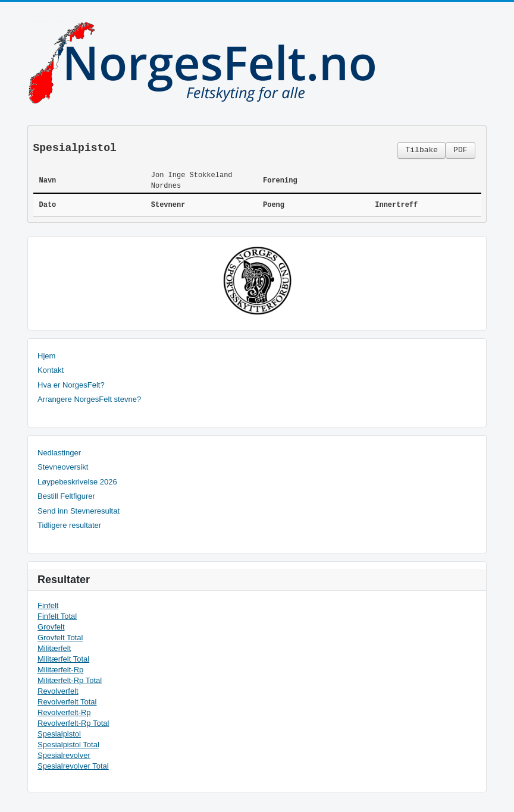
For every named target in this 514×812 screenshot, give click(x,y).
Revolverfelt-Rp (64, 712)
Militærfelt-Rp (60, 670)
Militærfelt (54, 648)
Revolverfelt (58, 691)
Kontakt (51, 370)
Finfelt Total (57, 616)
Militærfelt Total (63, 659)
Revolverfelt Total (67, 702)
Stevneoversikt (63, 467)
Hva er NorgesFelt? (71, 385)
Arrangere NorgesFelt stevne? (89, 399)
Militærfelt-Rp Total (70, 680)
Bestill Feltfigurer (66, 496)
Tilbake (421, 150)
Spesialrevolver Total (73, 766)
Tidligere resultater (69, 525)
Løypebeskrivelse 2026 (77, 482)
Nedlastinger (59, 453)
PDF (460, 150)
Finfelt (48, 605)
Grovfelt (51, 627)
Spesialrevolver (64, 755)
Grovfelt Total (60, 638)
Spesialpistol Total (68, 745)
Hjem (46, 356)
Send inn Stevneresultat (79, 511)
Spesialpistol (59, 734)
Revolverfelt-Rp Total (73, 723)
